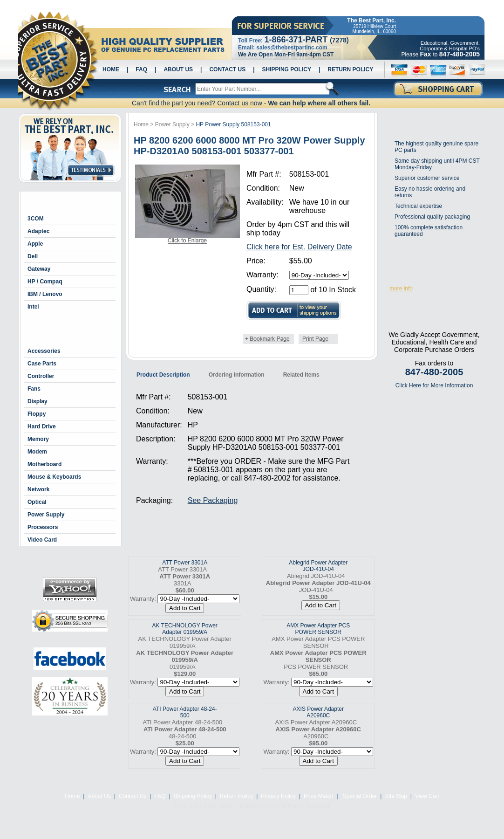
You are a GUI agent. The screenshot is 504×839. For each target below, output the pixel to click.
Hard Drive (42, 426)
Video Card (42, 540)
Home (111, 69)
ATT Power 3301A (185, 563)
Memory (38, 439)
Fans (34, 389)
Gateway (39, 269)
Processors (43, 527)
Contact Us (227, 69)
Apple (35, 244)
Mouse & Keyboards (54, 477)
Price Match (318, 796)
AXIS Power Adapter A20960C (318, 712)
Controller (41, 376)
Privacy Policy (278, 796)
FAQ (141, 69)
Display (37, 401)
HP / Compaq (45, 282)
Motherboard (44, 464)
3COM (36, 219)
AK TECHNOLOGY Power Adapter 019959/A (185, 629)
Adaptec (38, 231)
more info (401, 289)
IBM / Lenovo (45, 294)
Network (38, 489)
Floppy (37, 414)
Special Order (359, 796)
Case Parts (42, 364)
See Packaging (213, 500)
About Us (178, 69)
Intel (33, 307)
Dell (33, 256)
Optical (37, 502)
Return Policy (350, 69)
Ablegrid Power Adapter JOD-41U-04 (318, 566)
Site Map (396, 796)
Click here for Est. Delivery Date (299, 247)
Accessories (44, 351)
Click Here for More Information (434, 385)
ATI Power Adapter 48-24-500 (185, 712)
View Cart (427, 796)
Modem (37, 452)
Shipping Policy (287, 69)
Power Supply (46, 515)
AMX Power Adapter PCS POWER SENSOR (318, 629)
